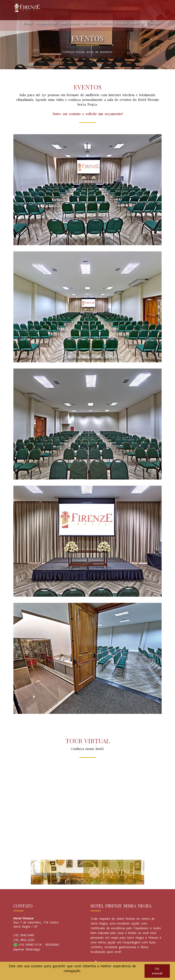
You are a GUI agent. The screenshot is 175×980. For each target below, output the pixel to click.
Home (28, 23)
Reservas (137, 23)
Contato (154, 23)
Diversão (90, 23)
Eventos (121, 23)
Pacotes (106, 23)
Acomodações (46, 23)
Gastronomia (70, 23)
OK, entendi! (157, 971)
